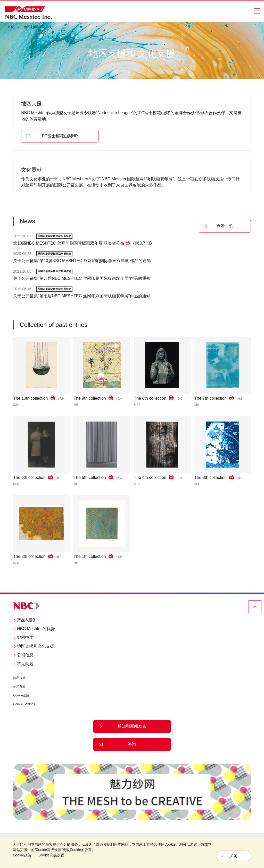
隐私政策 (19, 678)
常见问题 (23, 664)
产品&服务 (25, 620)
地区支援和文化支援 (34, 646)
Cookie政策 (21, 696)
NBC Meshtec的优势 (34, 629)
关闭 (234, 856)
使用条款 (19, 687)
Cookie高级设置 (51, 855)
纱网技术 (23, 638)
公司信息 (23, 655)
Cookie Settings (24, 704)
